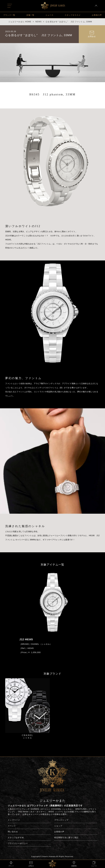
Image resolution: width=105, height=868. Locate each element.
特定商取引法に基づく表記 (66, 838)
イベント (12, 826)
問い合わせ (13, 832)
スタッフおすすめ (16, 838)
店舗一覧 (30, 15)
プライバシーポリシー (18, 843)
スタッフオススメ (73, 15)
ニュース (50, 15)
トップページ (14, 820)
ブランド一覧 (9, 15)
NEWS (38, 22)
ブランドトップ (61, 820)
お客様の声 (97, 15)
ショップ (58, 826)
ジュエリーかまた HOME (20, 22)
